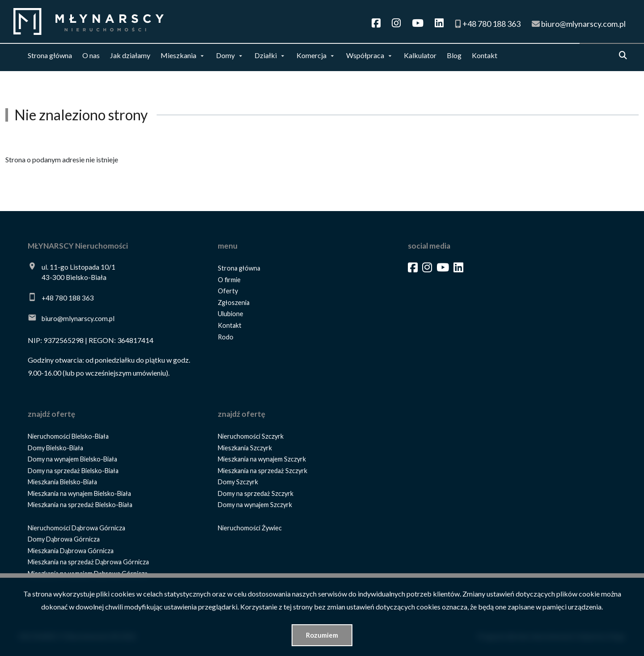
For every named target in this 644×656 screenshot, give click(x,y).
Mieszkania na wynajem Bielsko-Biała (79, 493)
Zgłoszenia (234, 303)
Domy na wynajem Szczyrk (255, 505)
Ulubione (231, 314)
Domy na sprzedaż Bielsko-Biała (73, 471)
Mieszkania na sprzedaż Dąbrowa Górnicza (88, 562)
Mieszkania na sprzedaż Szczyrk (263, 471)
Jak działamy (130, 55)
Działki (266, 55)
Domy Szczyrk (238, 482)
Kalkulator (420, 55)
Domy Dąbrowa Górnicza (64, 539)
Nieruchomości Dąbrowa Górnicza (76, 528)
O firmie (229, 280)
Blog (454, 55)
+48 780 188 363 (68, 298)
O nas (91, 55)
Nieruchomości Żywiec (250, 528)
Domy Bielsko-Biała (55, 448)
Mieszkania (178, 55)
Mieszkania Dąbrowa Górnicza (71, 551)
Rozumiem (322, 635)
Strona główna (50, 55)
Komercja (311, 55)
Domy (225, 55)
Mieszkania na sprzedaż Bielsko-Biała (80, 505)
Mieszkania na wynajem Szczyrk (262, 459)
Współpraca (365, 55)
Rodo (226, 337)
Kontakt (485, 55)
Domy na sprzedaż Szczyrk (256, 493)
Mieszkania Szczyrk (245, 448)
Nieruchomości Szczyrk (251, 436)
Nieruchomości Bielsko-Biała (68, 436)
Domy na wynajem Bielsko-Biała (72, 459)
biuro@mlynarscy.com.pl (78, 318)
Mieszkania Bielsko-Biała (62, 482)
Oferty (228, 291)
